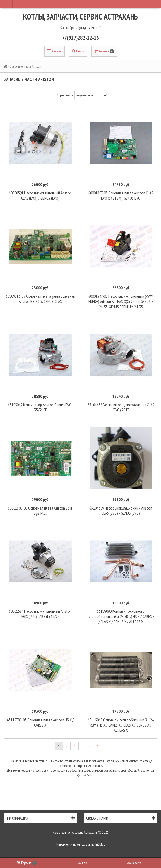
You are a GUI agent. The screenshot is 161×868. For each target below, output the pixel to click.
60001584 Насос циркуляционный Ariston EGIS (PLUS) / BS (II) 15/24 (40, 614)
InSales (100, 844)
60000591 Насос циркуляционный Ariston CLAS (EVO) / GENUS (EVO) (40, 195)
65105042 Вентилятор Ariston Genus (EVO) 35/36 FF (40, 407)
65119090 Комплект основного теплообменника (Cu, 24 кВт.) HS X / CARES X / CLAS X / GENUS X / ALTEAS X (121, 616)
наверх (134, 863)
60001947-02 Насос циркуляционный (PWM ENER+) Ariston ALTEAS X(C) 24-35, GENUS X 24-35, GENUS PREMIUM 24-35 (121, 301)
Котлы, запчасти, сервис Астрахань (80, 17)
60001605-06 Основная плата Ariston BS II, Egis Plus (40, 511)
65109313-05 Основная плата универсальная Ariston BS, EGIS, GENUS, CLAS (40, 299)
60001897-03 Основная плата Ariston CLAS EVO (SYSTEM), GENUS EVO (121, 195)
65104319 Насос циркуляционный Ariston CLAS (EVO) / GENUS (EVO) (121, 511)
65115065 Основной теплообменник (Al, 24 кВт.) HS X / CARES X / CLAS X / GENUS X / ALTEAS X (121, 725)
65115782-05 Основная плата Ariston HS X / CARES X (40, 722)
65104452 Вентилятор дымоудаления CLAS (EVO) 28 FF (121, 407)
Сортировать (65, 95)
